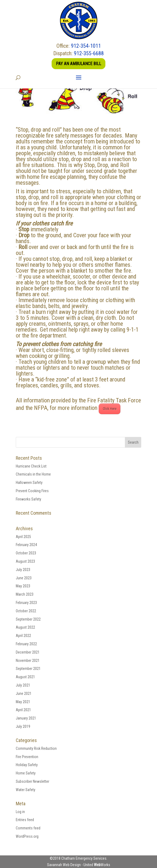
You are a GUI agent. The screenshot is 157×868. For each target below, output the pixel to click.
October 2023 (26, 553)
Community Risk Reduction (36, 748)
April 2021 (23, 710)
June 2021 (24, 693)
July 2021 (23, 685)
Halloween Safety (29, 483)
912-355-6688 (89, 53)
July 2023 (23, 570)
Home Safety (26, 773)
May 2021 (23, 702)
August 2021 (25, 677)
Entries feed (25, 820)
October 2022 (26, 611)
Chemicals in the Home (33, 474)
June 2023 (24, 578)
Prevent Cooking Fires (32, 491)
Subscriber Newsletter (32, 781)
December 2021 (28, 652)
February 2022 (26, 644)
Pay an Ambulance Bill (78, 64)
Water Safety (26, 790)
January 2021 (26, 718)
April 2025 (23, 537)
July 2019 (23, 726)
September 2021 (28, 669)
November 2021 (28, 661)
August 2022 (25, 627)
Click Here (110, 409)
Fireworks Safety (28, 499)
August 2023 (25, 561)
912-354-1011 (86, 46)
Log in (20, 812)
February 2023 (26, 603)
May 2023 (23, 586)
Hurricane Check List (31, 466)
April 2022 (23, 636)
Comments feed (28, 828)
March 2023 (25, 594)
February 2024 (26, 545)
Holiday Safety (27, 765)
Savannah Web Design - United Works (79, 865)
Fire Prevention (27, 757)
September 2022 (28, 619)
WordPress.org (27, 836)
